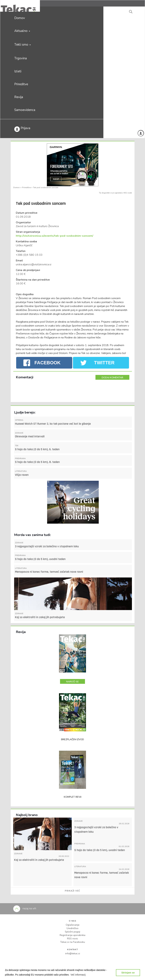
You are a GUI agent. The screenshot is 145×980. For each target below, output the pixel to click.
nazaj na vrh (25, 908)
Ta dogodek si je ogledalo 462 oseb (115, 193)
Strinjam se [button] (128, 973)
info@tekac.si (73, 954)
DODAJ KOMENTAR (112, 378)
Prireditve (21, 84)
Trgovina (21, 58)
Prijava (22, 129)
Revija (19, 97)
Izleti (18, 71)
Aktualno (22, 31)
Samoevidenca (25, 110)
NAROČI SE (72, 682)
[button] (78, 975)
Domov (20, 18)
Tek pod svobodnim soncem (46, 188)
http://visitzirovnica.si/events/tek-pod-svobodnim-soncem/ (55, 236)
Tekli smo (23, 45)
